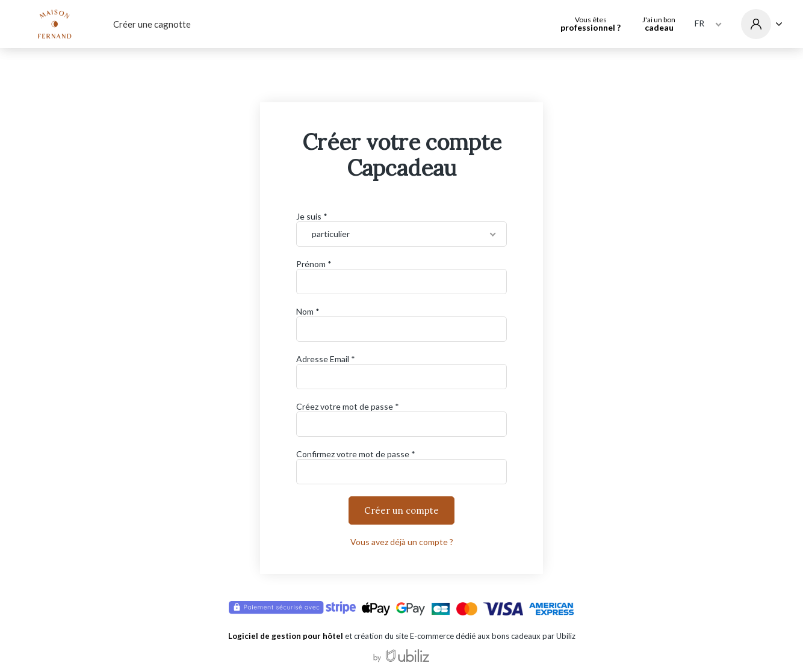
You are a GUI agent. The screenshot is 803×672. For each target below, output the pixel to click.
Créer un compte (401, 510)
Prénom (311, 264)
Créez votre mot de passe (345, 406)
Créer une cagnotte (152, 24)
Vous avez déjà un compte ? (402, 542)
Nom (305, 311)
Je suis (309, 216)
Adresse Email (323, 359)
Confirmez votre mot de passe (353, 454)
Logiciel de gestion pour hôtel (286, 636)
